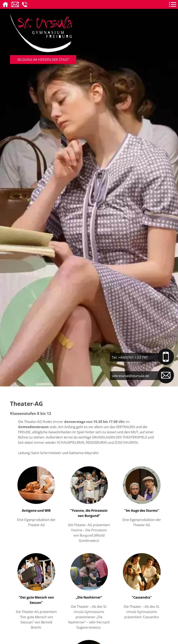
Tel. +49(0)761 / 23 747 (130, 357)
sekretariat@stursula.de (130, 376)
